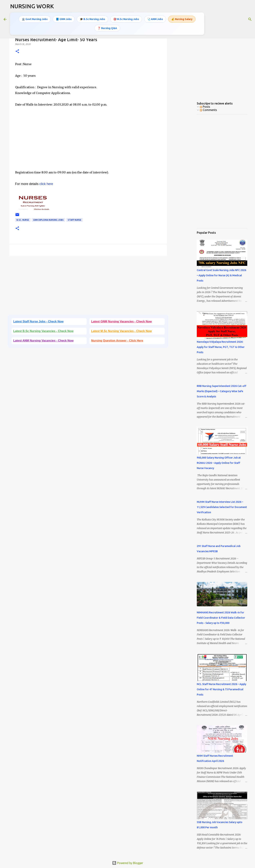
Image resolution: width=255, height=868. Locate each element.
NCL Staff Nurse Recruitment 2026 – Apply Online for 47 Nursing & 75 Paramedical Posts (221, 689)
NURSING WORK (32, 6)
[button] (17, 52)
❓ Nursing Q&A (107, 28)
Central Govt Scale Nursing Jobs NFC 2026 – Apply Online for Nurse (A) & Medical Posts (221, 275)
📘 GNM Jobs (64, 19)
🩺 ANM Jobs (155, 19)
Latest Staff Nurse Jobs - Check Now (38, 321)
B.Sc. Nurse (23, 220)
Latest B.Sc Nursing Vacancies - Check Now (43, 331)
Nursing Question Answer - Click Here (117, 341)
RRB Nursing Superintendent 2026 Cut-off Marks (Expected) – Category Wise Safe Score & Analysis (221, 391)
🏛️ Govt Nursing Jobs (35, 19)
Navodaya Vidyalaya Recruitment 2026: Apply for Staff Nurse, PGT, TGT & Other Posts (221, 347)
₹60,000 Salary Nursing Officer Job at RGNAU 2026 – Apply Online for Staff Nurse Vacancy (219, 463)
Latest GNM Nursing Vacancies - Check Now (121, 321)
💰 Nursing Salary (182, 19)
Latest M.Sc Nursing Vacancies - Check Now (121, 331)
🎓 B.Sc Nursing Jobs (92, 19)
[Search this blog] (233, 19)
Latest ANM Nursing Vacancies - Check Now (44, 341)
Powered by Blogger (128, 863)
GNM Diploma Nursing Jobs (48, 220)
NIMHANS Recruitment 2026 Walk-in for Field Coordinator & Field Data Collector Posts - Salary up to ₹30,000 (221, 618)
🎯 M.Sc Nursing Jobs (126, 19)
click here (46, 184)
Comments (208, 110)
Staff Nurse (75, 220)
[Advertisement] (88, 144)
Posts (205, 107)
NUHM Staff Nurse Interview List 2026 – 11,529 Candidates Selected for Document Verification (222, 507)
